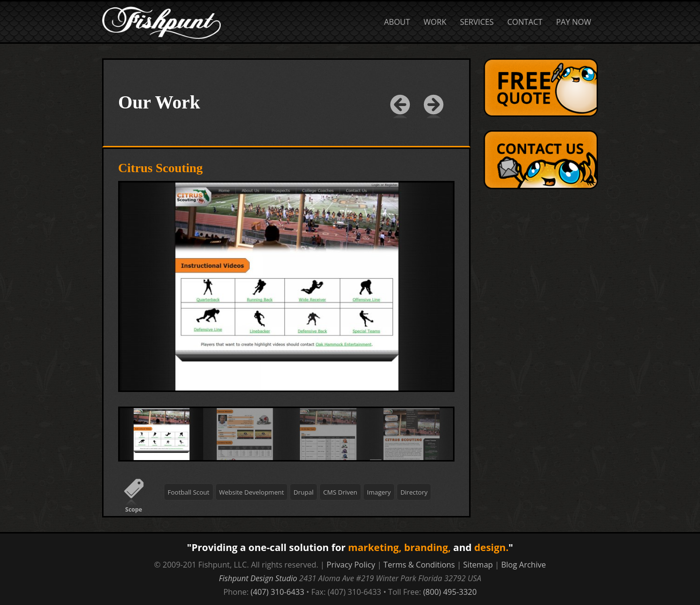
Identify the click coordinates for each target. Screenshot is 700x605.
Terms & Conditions (419, 565)
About (397, 22)
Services (477, 22)
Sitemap (478, 565)
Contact (525, 22)
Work (435, 22)
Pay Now (574, 22)
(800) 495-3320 (450, 592)
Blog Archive (524, 565)
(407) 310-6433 (278, 592)
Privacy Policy (351, 565)
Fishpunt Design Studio (258, 578)
